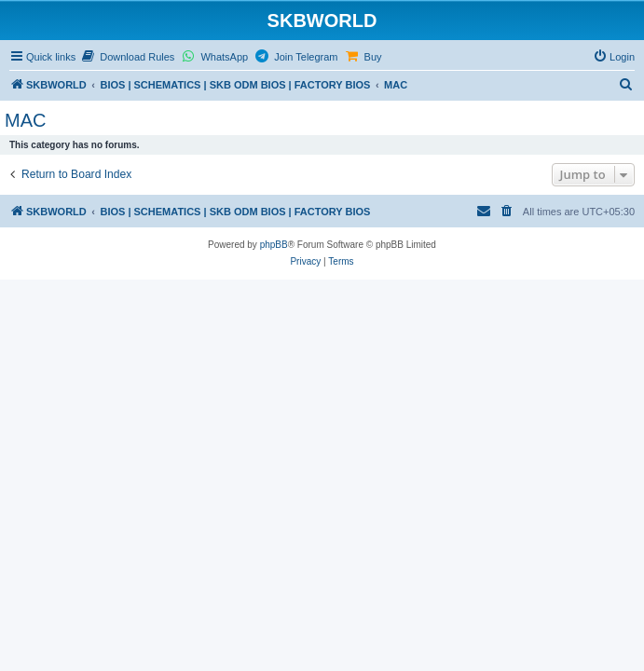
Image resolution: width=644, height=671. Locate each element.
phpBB (274, 245)
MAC (25, 120)
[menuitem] (127, 57)
